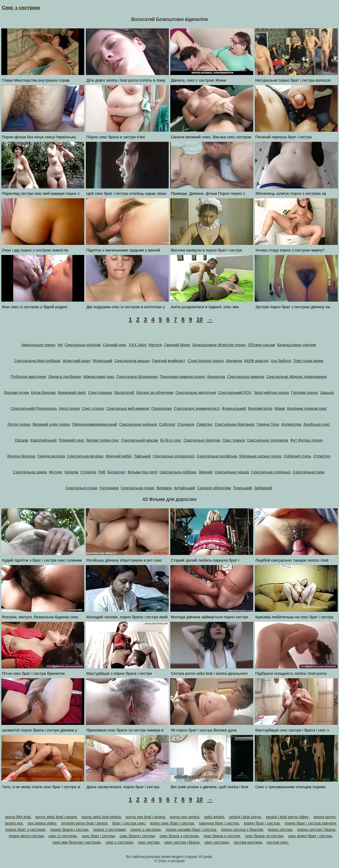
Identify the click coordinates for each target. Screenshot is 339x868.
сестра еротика (248, 842)
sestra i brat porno (245, 817)
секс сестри (149, 842)
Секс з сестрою (21, 8)
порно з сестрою (146, 829)
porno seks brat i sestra (56, 817)
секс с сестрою (119, 842)
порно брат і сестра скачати (310, 823)
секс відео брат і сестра (310, 836)
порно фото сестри (26, 836)
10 (199, 320)
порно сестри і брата (316, 829)
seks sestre (214, 817)
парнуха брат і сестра (219, 823)
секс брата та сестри (264, 836)
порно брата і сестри (69, 829)
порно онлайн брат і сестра (191, 829)
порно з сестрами (109, 829)
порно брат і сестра (262, 823)
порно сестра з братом (242, 829)
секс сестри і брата (182, 842)
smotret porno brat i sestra (84, 823)
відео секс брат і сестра (172, 823)
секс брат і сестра (98, 836)
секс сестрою (217, 842)
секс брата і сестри (137, 836)
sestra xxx (14, 823)
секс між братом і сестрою (77, 842)
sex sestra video (42, 823)
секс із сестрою (63, 836)
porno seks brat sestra (101, 817)
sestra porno (324, 817)
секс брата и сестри (222, 836)
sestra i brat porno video (287, 817)
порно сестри (280, 829)
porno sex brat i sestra (145, 817)
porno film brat (18, 817)
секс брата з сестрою (179, 836)
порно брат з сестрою (25, 829)
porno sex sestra (184, 817)
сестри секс (277, 842)
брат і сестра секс (129, 823)
